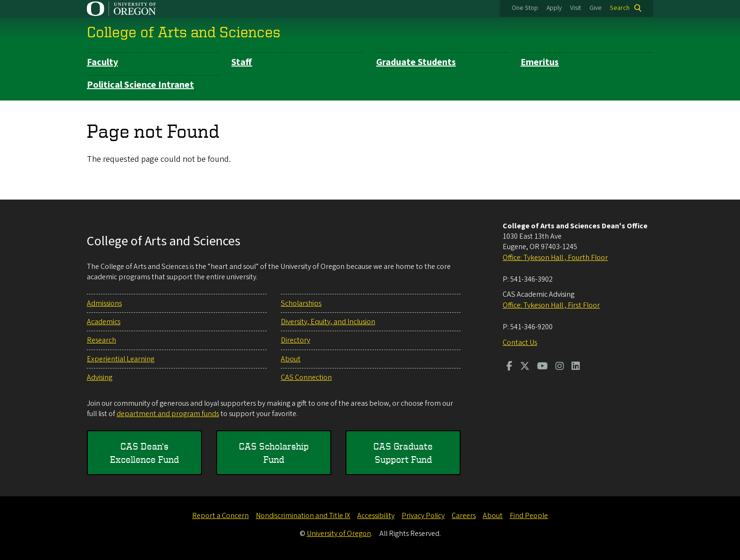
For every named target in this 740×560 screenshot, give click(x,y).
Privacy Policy (423, 516)
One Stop (525, 8)
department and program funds (168, 414)
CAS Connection (306, 377)
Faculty (102, 62)
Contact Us (520, 343)
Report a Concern (220, 516)
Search (620, 8)
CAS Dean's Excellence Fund (144, 453)
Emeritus (540, 62)
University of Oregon (339, 534)
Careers (464, 516)
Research (101, 340)
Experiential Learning (121, 359)
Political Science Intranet (140, 85)
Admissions (104, 303)
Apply (554, 8)
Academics (104, 322)
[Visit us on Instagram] (560, 367)
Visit (576, 8)
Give (596, 8)
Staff (242, 62)
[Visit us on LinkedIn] (576, 367)
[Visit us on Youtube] (542, 367)
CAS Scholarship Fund (274, 453)
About (291, 359)
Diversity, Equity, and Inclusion (328, 322)
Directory (295, 340)
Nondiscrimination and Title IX (303, 516)
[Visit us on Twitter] (525, 367)
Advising (100, 377)
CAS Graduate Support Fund (403, 453)
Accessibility (376, 516)
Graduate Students (416, 62)
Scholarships (301, 303)
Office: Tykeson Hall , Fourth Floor (555, 258)
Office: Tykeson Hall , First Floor (551, 305)
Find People (529, 516)
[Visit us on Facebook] (509, 367)
